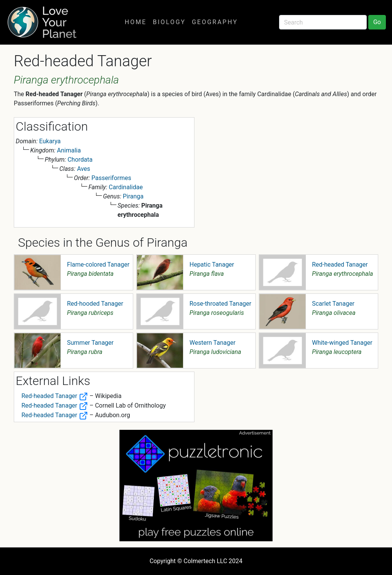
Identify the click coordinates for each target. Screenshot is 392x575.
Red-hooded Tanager (95, 304)
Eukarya (50, 141)
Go (377, 22)
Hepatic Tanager (212, 265)
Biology (169, 22)
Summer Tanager (90, 343)
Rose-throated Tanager (220, 304)
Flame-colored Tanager (98, 265)
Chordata (80, 160)
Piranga (133, 196)
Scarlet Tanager (333, 304)
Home (136, 22)
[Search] (323, 22)
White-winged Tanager (342, 343)
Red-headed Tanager (340, 265)
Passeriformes (111, 178)
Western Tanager (212, 343)
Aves (83, 169)
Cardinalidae (126, 187)
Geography (215, 22)
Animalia (69, 150)
